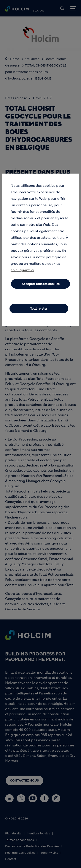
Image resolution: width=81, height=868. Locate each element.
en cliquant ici (22, 270)
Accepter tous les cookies (41, 284)
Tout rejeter (39, 309)
